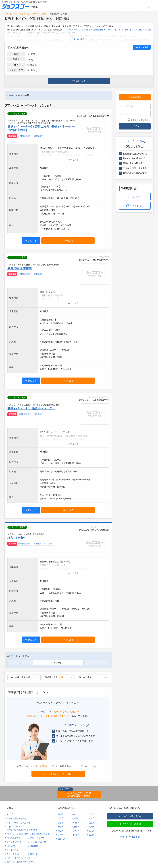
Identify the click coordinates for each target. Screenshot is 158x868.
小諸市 (61, 835)
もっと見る (79, 39)
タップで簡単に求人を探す (19, 823)
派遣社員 (12, 136)
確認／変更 (79, 81)
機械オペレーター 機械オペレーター (31, 408)
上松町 (44, 14)
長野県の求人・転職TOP (29, 14)
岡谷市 (76, 835)
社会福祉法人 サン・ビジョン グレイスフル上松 (117, 30)
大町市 (76, 831)
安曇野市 (77, 819)
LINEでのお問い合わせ (130, 824)
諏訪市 (61, 831)
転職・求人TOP (11, 14)
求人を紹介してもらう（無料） (58, 774)
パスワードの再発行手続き (19, 858)
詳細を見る (68, 240)
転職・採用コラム (38, 838)
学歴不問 (38, 544)
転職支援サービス (15, 838)
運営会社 (34, 846)
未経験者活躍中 (25, 136)
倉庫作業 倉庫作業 (20, 268)
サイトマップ (13, 850)
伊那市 (61, 823)
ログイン (135, 126)
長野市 (61, 815)
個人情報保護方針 (38, 842)
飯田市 (92, 819)
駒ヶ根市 (62, 839)
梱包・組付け (16, 538)
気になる (31, 241)
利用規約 (11, 846)
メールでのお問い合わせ (130, 816)
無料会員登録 (135, 97)
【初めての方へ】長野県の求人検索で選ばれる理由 (22, 828)
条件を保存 (142, 47)
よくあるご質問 (14, 842)
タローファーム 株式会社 (77, 30)
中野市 (76, 823)
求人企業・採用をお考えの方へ (21, 862)
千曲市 (61, 827)
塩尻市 (92, 831)
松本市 (76, 815)
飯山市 (92, 835)
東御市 (92, 827)
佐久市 (61, 819)
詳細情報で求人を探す (17, 819)
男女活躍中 (39, 136)
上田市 (92, 815)
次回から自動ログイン (139, 120)
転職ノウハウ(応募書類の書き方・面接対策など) (28, 834)
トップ (10, 815)
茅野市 (76, 827)
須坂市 (92, 823)
